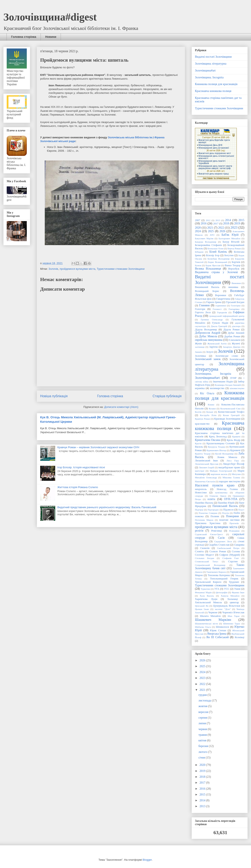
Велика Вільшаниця (208, 269)
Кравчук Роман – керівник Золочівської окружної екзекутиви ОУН (98, 447)
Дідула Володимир (206, 330)
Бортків (236, 262)
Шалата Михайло (210, 616)
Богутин (229, 255)
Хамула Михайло (230, 596)
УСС (227, 589)
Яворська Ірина (217, 634)
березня (204, 746)
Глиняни (204, 305)
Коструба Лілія (208, 415)
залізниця (200, 347)
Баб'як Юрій (230, 235)
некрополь (201, 489)
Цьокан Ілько (202, 609)
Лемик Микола (227, 457)
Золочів (53, 269)
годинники (221, 305)
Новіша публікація (54, 396)
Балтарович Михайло (229, 238)
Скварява (239, 545)
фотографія (222, 592)
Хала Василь (207, 596)
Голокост (217, 309)
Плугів (225, 513)
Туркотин (206, 589)
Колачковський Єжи (230, 409)
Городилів (222, 312)
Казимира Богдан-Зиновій (228, 385)
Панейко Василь (204, 503)
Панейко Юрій (226, 503)
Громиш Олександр (212, 319)
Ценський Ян (202, 606)
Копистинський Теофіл (231, 412)
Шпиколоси (222, 627)
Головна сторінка (24, 37)
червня (203, 729)
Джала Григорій (219, 326)
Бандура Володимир (206, 242)
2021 (210, 228)
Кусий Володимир (224, 454)
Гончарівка (234, 309)
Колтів (198, 412)
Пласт (241, 510)
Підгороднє (213, 510)
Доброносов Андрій (208, 333)
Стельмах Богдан (204, 558)
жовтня (203, 706)
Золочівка (200, 356)
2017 (216, 224)
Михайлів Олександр (206, 477)
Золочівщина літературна (211, 64)
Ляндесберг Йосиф (234, 464)
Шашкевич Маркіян (213, 620)
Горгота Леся (203, 312)
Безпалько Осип (215, 248)
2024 (198, 231)
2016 (204, 223)
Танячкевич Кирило (216, 572)
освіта (211, 499)
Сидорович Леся (223, 541)
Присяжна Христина (208, 523)
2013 (218, 220)
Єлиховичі (235, 340)
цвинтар (234, 602)
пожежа (199, 516)
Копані (210, 412)
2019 (237, 223)
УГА (217, 589)
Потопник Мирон (204, 520)
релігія (199, 531)
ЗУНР (233, 378)
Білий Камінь (218, 252)
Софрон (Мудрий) (230, 555)
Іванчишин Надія (223, 382)
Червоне (213, 612)
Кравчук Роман (202, 419)
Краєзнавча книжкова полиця (213, 91)
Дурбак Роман (232, 336)
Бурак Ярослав (213, 265)
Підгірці (199, 510)
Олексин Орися (218, 496)
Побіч (237, 513)
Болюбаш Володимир (219, 259)
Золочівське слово (227, 356)
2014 (228, 220)
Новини (51, 37)
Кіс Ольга (207, 393)
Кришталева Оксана (207, 440)
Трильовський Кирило (208, 582)
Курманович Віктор (216, 450)
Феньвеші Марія (203, 592)
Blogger (147, 860)
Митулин (236, 474)
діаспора (236, 326)
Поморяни (232, 516)
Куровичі (235, 450)
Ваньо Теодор (233, 265)
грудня (203, 695)
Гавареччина (223, 299)
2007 (198, 220)
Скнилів (205, 548)
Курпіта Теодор (203, 454)
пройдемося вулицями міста (77, 269)
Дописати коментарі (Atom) (121, 407)
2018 (226, 223)
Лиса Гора (233, 461)
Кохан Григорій (231, 415)
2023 (234, 227)
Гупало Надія (220, 323)
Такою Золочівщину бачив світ (220, 567)
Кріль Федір (234, 440)
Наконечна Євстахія (205, 481)
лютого (203, 752)
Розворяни (234, 531)
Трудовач (234, 582)
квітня (203, 740)
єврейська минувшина (209, 340)
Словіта (199, 551)
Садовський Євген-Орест (209, 534)
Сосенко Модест (204, 555)
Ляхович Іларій (207, 467)
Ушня (237, 589)
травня (203, 735)
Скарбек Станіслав (219, 545)
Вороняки (221, 295)
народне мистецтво (230, 481)
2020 (198, 228)
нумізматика (221, 493)
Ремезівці (217, 531)
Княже (211, 405)
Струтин (233, 561)
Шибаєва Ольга (203, 627)
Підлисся (228, 510)
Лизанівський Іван (206, 461)
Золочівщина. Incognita (209, 77)
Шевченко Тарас (232, 624)
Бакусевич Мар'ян (204, 238)
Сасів (221, 538)
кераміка (200, 388)
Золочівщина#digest (50, 17)
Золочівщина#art (205, 71)
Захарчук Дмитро (232, 347)
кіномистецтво (237, 388)
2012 (208, 220)
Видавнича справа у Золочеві (216, 272)
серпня (203, 718)
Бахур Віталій (231, 242)
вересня (204, 712)
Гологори (200, 309)
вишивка (233, 287)
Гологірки (236, 305)
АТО (212, 235)
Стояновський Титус (207, 561)
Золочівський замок (208, 359)
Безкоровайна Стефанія (208, 245)
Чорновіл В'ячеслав (233, 612)
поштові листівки (229, 520)
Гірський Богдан (235, 302)
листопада (205, 701)
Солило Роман (218, 551)
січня (202, 758)
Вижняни (236, 283)
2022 (221, 228)
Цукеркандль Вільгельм (227, 606)
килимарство (217, 388)
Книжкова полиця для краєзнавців (216, 84)
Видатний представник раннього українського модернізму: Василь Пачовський (107, 507)
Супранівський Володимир (210, 565)
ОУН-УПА (231, 499)
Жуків (198, 344)
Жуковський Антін (217, 344)
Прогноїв (234, 523)
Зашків (198, 352)
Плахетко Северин (208, 513)
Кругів (198, 443)
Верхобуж (234, 269)
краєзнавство (202, 424)
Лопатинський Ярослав (207, 464)
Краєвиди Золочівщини (227, 419)
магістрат (200, 471)
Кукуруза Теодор (216, 447)
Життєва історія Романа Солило (78, 487)
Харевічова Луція (206, 599)
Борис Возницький (218, 262)
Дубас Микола (208, 336)
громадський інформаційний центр (227, 316)
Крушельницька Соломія (221, 443)
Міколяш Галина (231, 477)
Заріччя (213, 347)
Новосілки (201, 493)
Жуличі (236, 344)
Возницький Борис (207, 291)
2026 (222, 231)
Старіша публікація (167, 396)
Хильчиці (233, 599)
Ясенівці (239, 637)
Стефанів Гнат (231, 558)
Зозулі (209, 352)
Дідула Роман (231, 330)
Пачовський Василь (225, 506)
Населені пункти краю (215, 485)
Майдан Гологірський (221, 471)
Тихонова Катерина (219, 575)
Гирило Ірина (214, 302)
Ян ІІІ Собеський (217, 637)
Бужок (198, 265)
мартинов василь (219, 474)
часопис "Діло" (223, 609)
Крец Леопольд (218, 437)
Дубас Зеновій (236, 333)
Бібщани (199, 252)
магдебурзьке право (229, 467)
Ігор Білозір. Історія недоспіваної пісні (81, 467)
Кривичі (236, 437)
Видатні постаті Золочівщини (213, 57)
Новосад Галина (227, 489)
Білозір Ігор (213, 255)
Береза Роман (234, 248)
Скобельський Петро (228, 548)
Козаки (212, 409)
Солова (236, 551)
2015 (241, 220)
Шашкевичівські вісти (206, 624)
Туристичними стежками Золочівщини (121, 269)
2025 (211, 231)
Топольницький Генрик (224, 579)
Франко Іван (238, 592)
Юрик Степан (218, 630)
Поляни (215, 516)
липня (203, 723)
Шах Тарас (234, 616)
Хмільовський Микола (208, 602)
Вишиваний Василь (207, 287)
